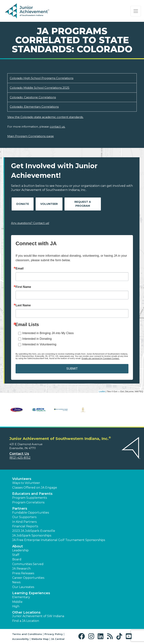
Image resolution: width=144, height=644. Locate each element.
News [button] (16, 582)
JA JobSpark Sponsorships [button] (32, 535)
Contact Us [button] (19, 454)
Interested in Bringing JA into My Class (48, 333)
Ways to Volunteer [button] (26, 483)
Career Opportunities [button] (28, 578)
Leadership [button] (20, 550)
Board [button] (17, 559)
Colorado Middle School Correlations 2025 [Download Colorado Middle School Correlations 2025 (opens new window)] (40, 88)
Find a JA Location (26, 621)
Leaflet (102, 391)
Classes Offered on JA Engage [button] (35, 488)
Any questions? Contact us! (30, 223)
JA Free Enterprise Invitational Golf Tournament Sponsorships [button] (59, 540)
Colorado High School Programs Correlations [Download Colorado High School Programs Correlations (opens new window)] (42, 78)
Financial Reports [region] (25, 526)
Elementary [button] (21, 597)
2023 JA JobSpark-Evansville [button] (34, 531)
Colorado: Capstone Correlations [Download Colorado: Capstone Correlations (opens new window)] (33, 97)
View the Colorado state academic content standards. (45, 117)
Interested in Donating (37, 339)
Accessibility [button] (21, 639)
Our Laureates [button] (23, 587)
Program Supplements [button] (30, 498)
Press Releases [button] (23, 573)
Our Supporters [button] (24, 517)
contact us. (57, 127)
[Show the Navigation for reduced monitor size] (136, 11)
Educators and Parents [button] (32, 494)
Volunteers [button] (22, 479)
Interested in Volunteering (39, 344)
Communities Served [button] (28, 564)
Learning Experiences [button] (31, 593)
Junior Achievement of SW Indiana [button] (38, 616)
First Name (23, 287)
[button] (82, 636)
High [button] (16, 606)
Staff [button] (16, 555)
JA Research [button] (21, 569)
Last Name (23, 305)
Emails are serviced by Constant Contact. (100, 358)
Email (20, 269)
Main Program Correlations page (31, 136)
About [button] (18, 546)
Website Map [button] (40, 639)
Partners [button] (20, 509)
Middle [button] (17, 602)
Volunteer (49, 204)
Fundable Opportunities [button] (31, 513)
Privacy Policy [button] (54, 634)
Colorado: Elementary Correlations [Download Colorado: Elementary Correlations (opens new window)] (34, 107)
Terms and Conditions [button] (27, 634)
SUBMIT (72, 369)
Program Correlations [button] (28, 502)
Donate (23, 204)
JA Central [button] (58, 639)
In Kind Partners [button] (24, 522)
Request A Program (83, 204)
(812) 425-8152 (20, 458)
